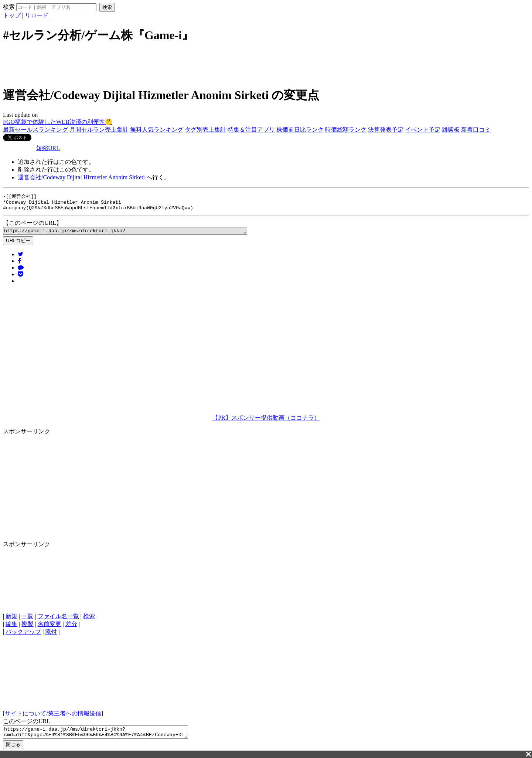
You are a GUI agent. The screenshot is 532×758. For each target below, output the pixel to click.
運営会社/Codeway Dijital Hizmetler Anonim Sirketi (81, 177)
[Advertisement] (266, 64)
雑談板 (451, 130)
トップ (12, 15)
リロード (37, 15)
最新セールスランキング (35, 130)
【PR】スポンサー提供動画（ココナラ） (266, 421)
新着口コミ (476, 130)
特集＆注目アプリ (251, 130)
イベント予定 (423, 130)
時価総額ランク (346, 130)
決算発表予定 (386, 130)
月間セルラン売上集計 (99, 130)
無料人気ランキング (157, 130)
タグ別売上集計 (205, 130)
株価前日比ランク (300, 130)
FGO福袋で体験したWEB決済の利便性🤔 (58, 122)
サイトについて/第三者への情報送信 (53, 717)
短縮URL (48, 148)
